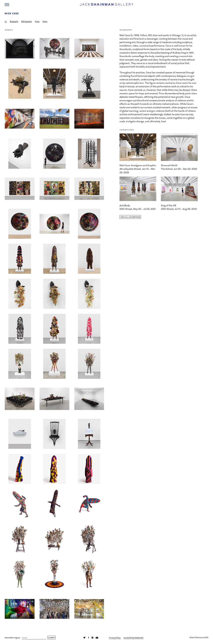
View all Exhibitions (130, 217)
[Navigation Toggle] (7, 5)
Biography (14, 21)
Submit (52, 638)
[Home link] (106, 6)
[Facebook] (89, 638)
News (45, 21)
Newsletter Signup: (13, 638)
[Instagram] (92, 638)
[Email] (34, 638)
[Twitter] (85, 638)
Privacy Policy (115, 638)
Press (37, 21)
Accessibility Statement (133, 638)
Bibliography (27, 21)
